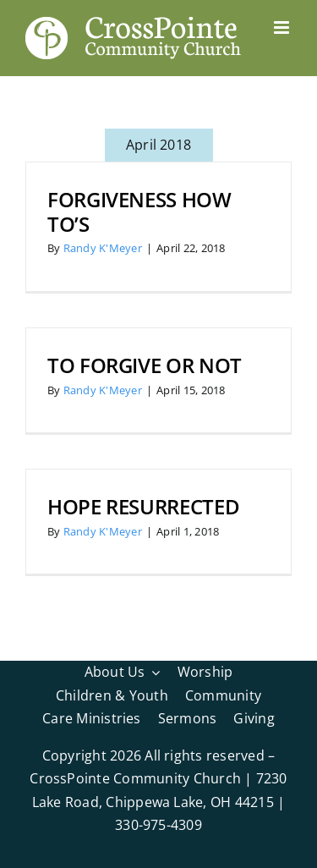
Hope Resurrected (143, 506)
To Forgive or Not (145, 365)
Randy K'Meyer (103, 248)
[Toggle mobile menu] (283, 27)
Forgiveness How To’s (139, 212)
